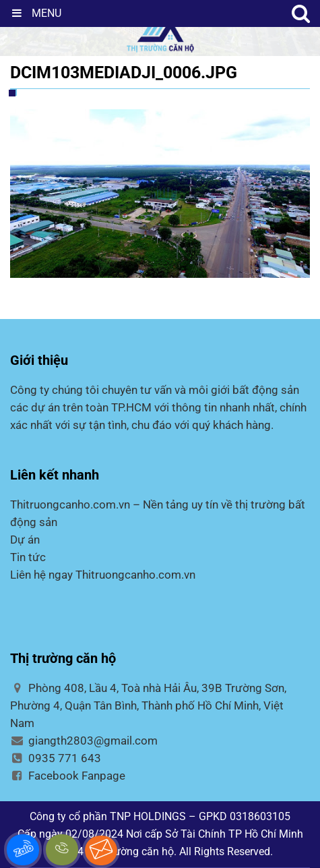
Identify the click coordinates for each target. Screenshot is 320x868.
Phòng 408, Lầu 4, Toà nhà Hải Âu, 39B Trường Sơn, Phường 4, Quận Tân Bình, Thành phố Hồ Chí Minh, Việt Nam (148, 705)
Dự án (25, 540)
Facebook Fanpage (68, 776)
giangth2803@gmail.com (84, 741)
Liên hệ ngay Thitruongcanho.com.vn (103, 575)
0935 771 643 (56, 758)
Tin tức (28, 557)
